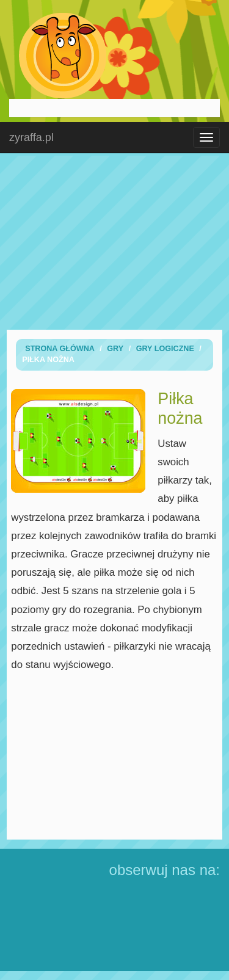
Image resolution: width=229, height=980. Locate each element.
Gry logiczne (165, 349)
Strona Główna (60, 349)
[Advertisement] (115, 241)
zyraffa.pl (31, 137)
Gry (115, 349)
